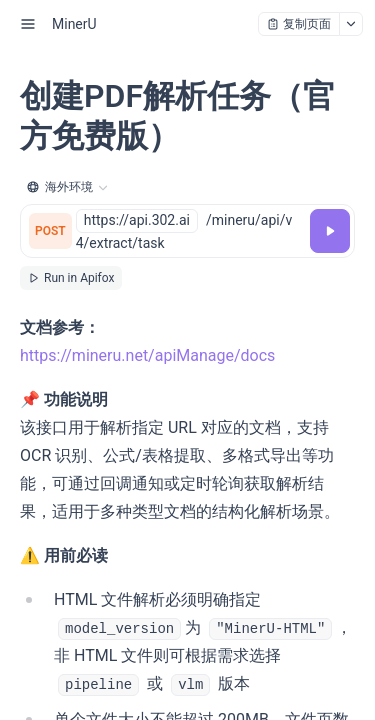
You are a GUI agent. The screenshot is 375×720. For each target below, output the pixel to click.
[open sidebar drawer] (28, 24)
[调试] (330, 231)
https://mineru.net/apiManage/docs (147, 355)
